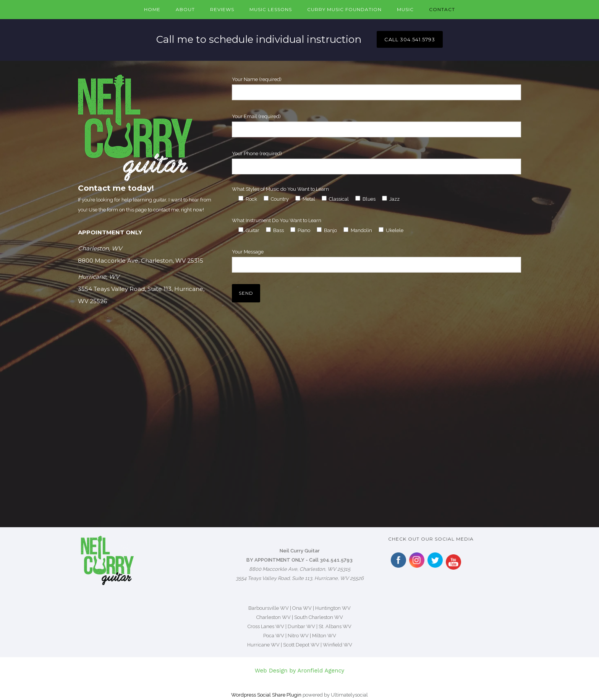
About (185, 9)
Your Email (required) (376, 125)
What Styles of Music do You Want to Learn (280, 189)
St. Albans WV (335, 626)
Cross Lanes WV (266, 626)
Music (405, 9)
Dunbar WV (301, 626)
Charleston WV (274, 617)
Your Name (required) (376, 88)
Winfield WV (338, 645)
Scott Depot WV (301, 645)
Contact (442, 9)
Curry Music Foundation (344, 9)
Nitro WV (298, 636)
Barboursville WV (269, 608)
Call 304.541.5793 (331, 560)
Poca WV (274, 636)
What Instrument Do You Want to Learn (277, 220)
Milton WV (324, 636)
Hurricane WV (263, 645)
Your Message (376, 261)
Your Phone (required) (376, 162)
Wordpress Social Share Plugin (267, 695)
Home (152, 9)
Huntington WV (333, 608)
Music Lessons (271, 9)
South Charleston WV (319, 617)
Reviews (222, 9)
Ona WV (302, 608)
